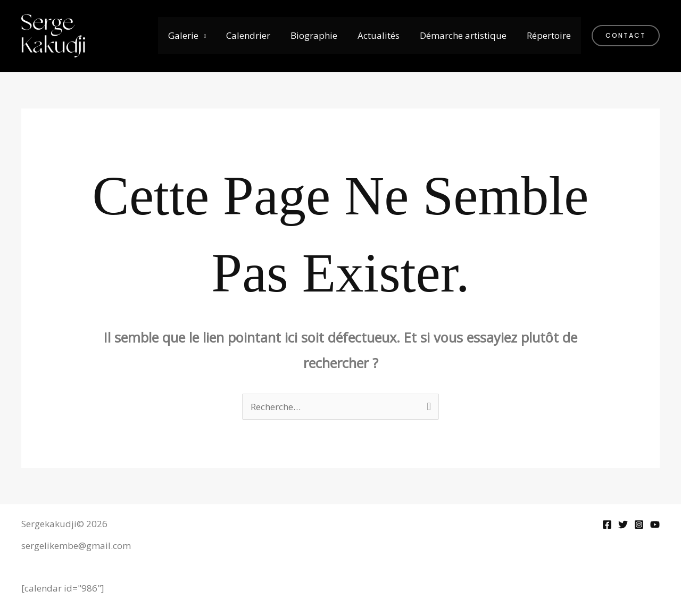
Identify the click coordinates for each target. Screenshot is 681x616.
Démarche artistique (466, 35)
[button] (626, 36)
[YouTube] (655, 525)
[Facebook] (607, 525)
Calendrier (258, 35)
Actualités (384, 35)
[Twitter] (623, 525)
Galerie (195, 35)
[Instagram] (639, 525)
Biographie (321, 35)
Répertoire (550, 35)
